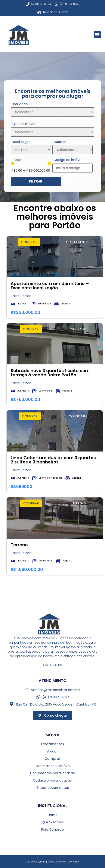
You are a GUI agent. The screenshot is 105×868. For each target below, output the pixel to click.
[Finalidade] (52, 112)
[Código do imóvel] (72, 168)
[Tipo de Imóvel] (52, 132)
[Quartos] (72, 150)
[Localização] (31, 150)
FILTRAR (36, 181)
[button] (97, 35)
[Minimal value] (31, 164)
